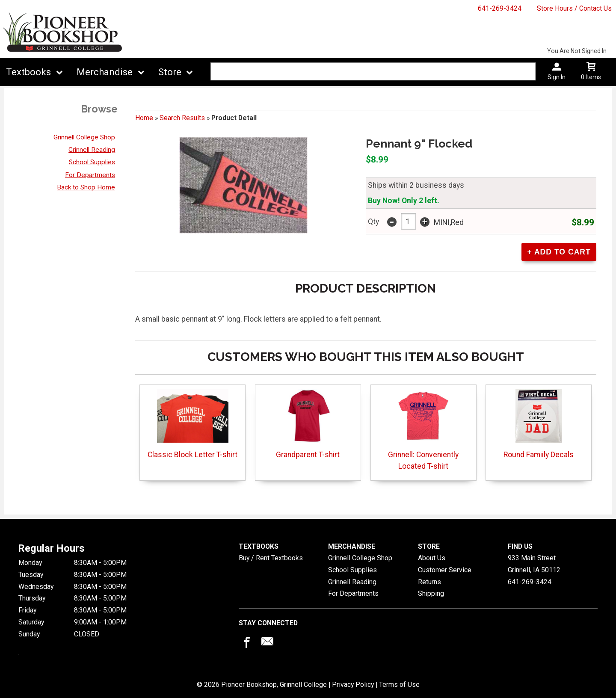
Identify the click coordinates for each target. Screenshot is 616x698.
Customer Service (445, 570)
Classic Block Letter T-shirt (192, 424)
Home (144, 118)
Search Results (182, 118)
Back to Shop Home (86, 187)
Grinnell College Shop (84, 137)
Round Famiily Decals (539, 424)
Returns (429, 582)
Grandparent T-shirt (308, 424)
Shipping (431, 593)
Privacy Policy (353, 685)
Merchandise (105, 72)
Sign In (557, 77)
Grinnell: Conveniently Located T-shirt (423, 430)
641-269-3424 (500, 8)
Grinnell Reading (92, 150)
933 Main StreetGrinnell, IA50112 (534, 564)
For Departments (90, 175)
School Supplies (92, 162)
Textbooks (28, 72)
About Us (432, 558)
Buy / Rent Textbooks (271, 558)
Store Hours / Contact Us (574, 8)
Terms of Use (399, 685)
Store (170, 72)
